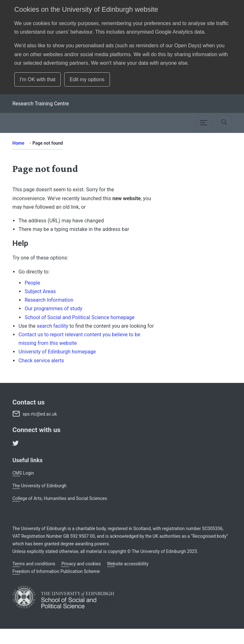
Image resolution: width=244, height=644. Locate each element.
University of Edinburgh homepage (57, 352)
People (32, 283)
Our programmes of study (53, 309)
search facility (53, 326)
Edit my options (87, 79)
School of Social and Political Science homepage (79, 317)
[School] (41, 104)
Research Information (49, 300)
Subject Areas (40, 291)
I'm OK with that (37, 79)
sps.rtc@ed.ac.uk (40, 414)
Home (18, 143)
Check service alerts (41, 361)
